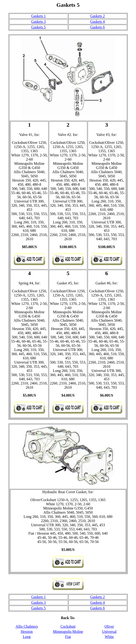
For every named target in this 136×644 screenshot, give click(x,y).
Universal (109, 632)
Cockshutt (68, 626)
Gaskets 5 (38, 27)
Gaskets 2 (98, 16)
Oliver (109, 626)
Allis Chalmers (27, 626)
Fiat (68, 637)
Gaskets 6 (98, 27)
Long (27, 637)
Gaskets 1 (38, 16)
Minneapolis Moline (68, 632)
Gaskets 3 (38, 22)
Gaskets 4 (98, 22)
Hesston (27, 632)
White (109, 637)
